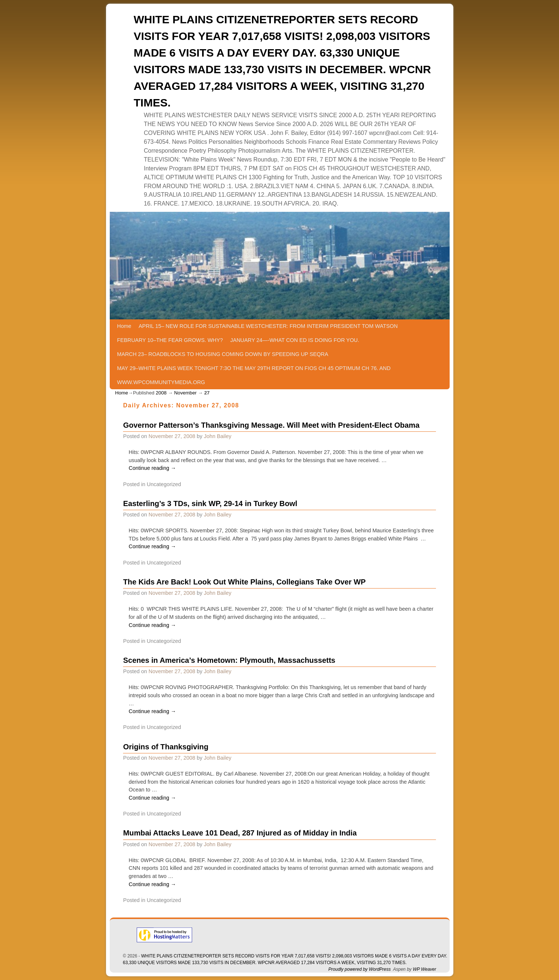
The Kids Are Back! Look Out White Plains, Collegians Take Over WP (244, 582)
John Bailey (218, 436)
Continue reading (152, 468)
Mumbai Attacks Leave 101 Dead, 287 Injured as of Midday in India (240, 833)
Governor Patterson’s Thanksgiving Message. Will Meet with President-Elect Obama (271, 425)
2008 (161, 393)
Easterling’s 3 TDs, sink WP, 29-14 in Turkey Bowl (210, 503)
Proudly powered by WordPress (360, 969)
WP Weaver (424, 969)
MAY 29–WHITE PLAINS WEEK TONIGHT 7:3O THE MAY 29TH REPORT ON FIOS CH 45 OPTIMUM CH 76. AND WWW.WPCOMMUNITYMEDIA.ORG (254, 375)
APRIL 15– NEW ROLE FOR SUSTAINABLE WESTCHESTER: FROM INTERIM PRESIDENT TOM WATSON (268, 326)
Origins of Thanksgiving (166, 747)
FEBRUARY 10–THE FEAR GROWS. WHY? (170, 340)
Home (124, 326)
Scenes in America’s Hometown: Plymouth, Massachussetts (229, 660)
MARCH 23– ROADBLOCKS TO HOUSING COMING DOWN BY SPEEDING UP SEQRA (223, 354)
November (185, 393)
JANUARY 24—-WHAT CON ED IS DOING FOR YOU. (295, 340)
